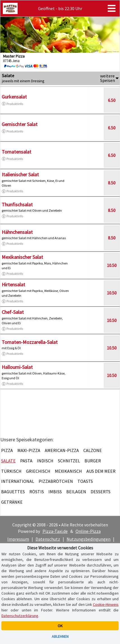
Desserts (101, 492)
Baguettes (13, 492)
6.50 (112, 100)
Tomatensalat (17, 152)
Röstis (37, 492)
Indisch (45, 461)
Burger (93, 461)
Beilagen (76, 492)
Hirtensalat (13, 285)
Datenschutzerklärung (20, 616)
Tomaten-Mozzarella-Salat (30, 342)
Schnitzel (69, 461)
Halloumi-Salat (17, 367)
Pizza (7, 450)
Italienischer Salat (20, 174)
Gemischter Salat (20, 124)
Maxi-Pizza (29, 450)
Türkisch (11, 471)
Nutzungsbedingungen (89, 539)
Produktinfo (12, 104)
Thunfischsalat (17, 205)
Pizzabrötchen (56, 481)
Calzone (93, 450)
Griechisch (38, 471)
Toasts (85, 481)
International (18, 481)
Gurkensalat (14, 97)
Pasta (26, 461)
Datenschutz (48, 539)
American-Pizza (62, 450)
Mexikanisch (68, 471)
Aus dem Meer (101, 471)
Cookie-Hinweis (106, 604)
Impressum (18, 539)
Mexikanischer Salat (22, 257)
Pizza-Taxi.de (55, 531)
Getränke (12, 502)
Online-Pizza (88, 531)
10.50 (112, 265)
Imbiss (55, 492)
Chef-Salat (13, 312)
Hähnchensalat (17, 232)
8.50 (112, 183)
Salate (8, 461)
